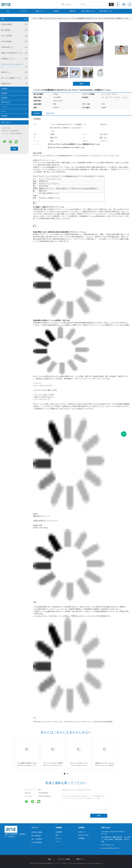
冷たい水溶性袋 (14, 36)
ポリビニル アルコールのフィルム (14, 66)
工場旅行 (56, 11)
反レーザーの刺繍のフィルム (14, 78)
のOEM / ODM (83, 835)
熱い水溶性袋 (14, 30)
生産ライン (82, 832)
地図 (49, 859)
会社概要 (59, 832)
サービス (59, 838)
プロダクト (24, 11)
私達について (40, 11)
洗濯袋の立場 (14, 84)
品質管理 (72, 11)
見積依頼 (4, 116)
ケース (3, 111)
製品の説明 (50, 113)
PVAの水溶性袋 (14, 42)
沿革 (57, 835)
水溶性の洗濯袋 (14, 24)
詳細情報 (37, 113)
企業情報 (4, 89)
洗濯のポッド (14, 72)
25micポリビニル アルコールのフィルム (78, 722)
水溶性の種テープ (14, 47)
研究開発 (81, 838)
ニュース (4, 107)
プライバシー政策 (64, 859)
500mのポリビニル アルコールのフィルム (48, 722)
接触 (81, 84)
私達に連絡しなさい (88, 11)
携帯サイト (80, 859)
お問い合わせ (6, 102)
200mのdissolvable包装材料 (103, 722)
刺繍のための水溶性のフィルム (14, 53)
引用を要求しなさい (106, 11)
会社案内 (4, 93)
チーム (58, 842)
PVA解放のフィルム (14, 59)
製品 (14, 19)
